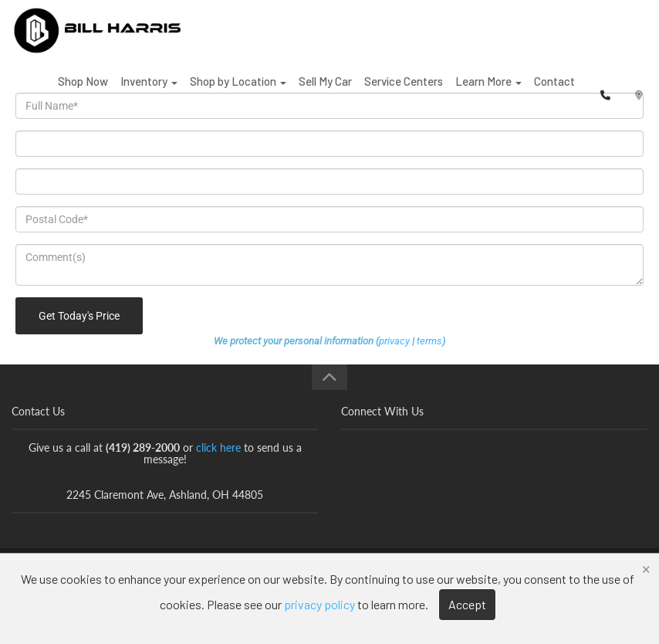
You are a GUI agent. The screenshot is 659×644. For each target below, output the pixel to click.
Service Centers (404, 92)
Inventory (149, 92)
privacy (394, 341)
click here (218, 447)
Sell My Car (325, 92)
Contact (554, 92)
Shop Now (83, 92)
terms (429, 341)
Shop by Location (238, 92)
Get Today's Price (79, 316)
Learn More (488, 92)
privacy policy (319, 604)
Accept (467, 604)
